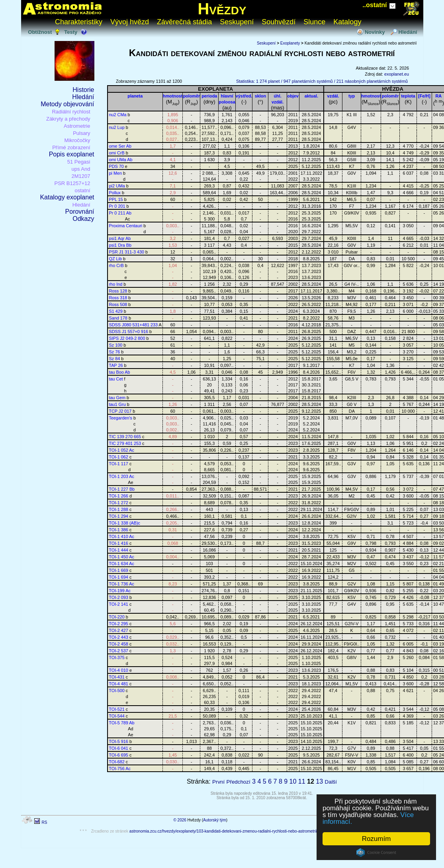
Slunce (314, 22)
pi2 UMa (117, 186)
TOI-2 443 (118, 637)
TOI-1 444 (118, 550)
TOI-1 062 (118, 457)
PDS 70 (116, 166)
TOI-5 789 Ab (121, 723)
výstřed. (244, 96)
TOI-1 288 (118, 509)
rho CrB (116, 265)
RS (44, 822)
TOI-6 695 (118, 755)
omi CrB (117, 153)
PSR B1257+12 (72, 183)
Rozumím (377, 839)
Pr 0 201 (117, 206)
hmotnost (173, 96)
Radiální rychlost (71, 112)
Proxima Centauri (126, 226)
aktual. (311, 96)
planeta (135, 96)
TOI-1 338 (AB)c (124, 523)
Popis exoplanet (72, 154)
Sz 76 (115, 352)
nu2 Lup (117, 127)
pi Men (116, 173)
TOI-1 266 (118, 496)
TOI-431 (117, 677)
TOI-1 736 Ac (121, 584)
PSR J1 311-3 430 (127, 252)
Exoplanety (290, 43)
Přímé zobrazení (71, 147)
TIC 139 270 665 (125, 437)
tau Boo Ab (120, 372)
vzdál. (333, 96)
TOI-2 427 (118, 630)
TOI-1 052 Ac (121, 450)
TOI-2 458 (118, 644)
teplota (408, 96)
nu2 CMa (118, 115)
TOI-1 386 (118, 530)
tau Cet (116, 379)
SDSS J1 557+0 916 (129, 332)
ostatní (82, 190)
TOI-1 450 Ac (121, 557)
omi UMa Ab (121, 160)
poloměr (191, 96)
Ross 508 (118, 304)
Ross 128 (118, 291)
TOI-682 (117, 762)
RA (439, 96)
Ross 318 (118, 298)
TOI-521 (117, 709)
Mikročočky (77, 140)
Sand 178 (118, 318)
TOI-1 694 (118, 577)
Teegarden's (120, 418)
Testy (71, 32)
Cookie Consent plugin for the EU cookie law (376, 852)
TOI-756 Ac (120, 769)
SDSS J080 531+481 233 (134, 325)
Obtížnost (40, 32)
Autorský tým (215, 820)
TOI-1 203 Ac (121, 476)
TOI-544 (117, 716)
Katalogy (347, 22)
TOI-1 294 (118, 516)
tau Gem (117, 398)
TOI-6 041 (118, 748)
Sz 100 (116, 345)
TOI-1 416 (118, 543)
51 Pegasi (79, 162)
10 (293, 781)
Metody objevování (67, 104)
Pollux (115, 193)
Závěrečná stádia (184, 22)
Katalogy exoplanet (67, 197)
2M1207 (81, 176)
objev (293, 96)
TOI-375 (117, 657)
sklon (260, 96)
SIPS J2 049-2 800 (127, 338)
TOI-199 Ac (120, 591)
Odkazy (83, 219)
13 (319, 781)
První (218, 782)
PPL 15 (116, 199)
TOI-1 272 (118, 503)
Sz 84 (115, 359)
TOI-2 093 (118, 597)
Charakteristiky (79, 22)
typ (352, 96)
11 (302, 781)
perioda (209, 96)
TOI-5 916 (118, 741)
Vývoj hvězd (130, 22)
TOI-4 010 (118, 670)
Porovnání (80, 212)
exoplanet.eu (397, 74)
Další (331, 782)
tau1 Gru (117, 404)
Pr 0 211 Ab (120, 213)
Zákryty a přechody (68, 119)
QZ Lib (116, 259)
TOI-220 (117, 617)
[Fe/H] (424, 96)
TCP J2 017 (120, 411)
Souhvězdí (279, 22)
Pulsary (81, 133)
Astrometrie (77, 126)
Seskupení (237, 22)
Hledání (408, 32)
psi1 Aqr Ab (120, 238)
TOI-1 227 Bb (122, 489)
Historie (83, 90)
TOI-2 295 (118, 624)
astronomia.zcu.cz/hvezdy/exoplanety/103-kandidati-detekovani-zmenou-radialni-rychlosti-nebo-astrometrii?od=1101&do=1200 (241, 831)
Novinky (375, 32)
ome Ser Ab (120, 146)
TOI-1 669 (118, 570)
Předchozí (239, 782)
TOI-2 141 (118, 604)
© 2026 (180, 820)
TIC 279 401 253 (125, 443)
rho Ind (116, 284)
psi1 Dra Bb (120, 245)
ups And (81, 169)
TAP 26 (116, 365)
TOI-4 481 (118, 684)
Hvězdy (222, 9)
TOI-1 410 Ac (121, 536)
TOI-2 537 (118, 651)
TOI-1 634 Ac (121, 564)
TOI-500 (117, 690)
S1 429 (116, 311)
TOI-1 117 (118, 464)
